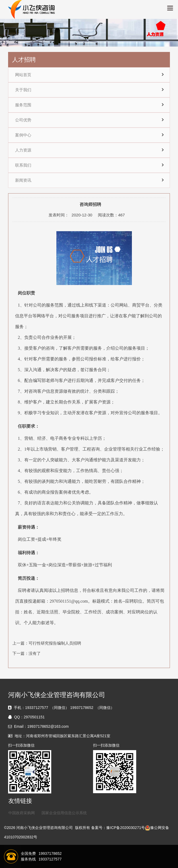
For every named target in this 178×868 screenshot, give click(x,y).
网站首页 (23, 75)
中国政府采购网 (22, 813)
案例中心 (23, 135)
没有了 (35, 653)
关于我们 (23, 90)
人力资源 (23, 150)
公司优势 (23, 120)
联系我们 (23, 165)
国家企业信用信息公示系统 (64, 813)
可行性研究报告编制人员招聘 (55, 643)
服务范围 (23, 105)
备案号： (99, 828)
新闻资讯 (23, 180)
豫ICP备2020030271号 (126, 828)
